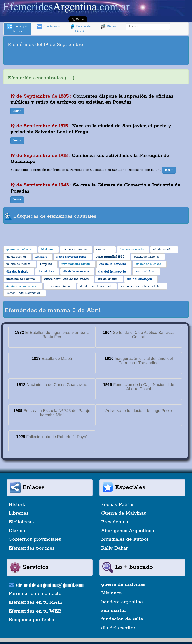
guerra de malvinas (123, 584)
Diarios (108, 27)
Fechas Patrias (118, 505)
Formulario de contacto (35, 594)
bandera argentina (122, 602)
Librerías (19, 513)
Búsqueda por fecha (31, 620)
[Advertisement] (96, 57)
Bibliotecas (21, 522)
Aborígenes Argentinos (128, 531)
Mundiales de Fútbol (125, 539)
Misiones (111, 593)
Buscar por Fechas (17, 28)
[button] (17, 111)
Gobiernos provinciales (35, 539)
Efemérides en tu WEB (35, 611)
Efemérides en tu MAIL (35, 602)
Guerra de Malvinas (124, 513)
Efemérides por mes (32, 548)
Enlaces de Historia (80, 28)
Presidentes (115, 522)
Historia (18, 505)
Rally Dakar (115, 548)
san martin (114, 610)
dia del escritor (118, 628)
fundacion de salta (122, 619)
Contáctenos (48, 27)
